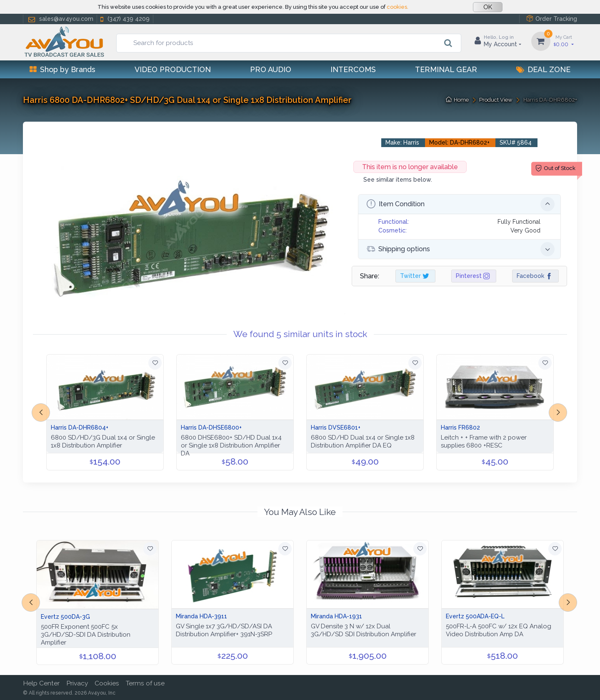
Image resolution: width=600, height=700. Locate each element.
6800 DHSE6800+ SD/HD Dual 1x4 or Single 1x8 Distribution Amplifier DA (231, 445)
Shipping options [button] (461, 249)
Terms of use (145, 683)
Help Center (41, 683)
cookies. (397, 7)
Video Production (173, 69)
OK (488, 7)
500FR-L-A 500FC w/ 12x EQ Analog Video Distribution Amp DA (499, 630)
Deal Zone (543, 69)
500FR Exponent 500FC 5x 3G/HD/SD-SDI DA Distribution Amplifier (86, 635)
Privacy (77, 683)
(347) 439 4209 (124, 19)
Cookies (107, 683)
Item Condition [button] (461, 204)
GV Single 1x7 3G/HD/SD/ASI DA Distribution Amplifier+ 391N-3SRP (224, 630)
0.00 (564, 41)
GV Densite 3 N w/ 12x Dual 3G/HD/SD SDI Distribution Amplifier (364, 630)
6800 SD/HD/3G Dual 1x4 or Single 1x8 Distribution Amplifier (103, 441)
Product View (496, 100)
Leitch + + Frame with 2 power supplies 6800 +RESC (484, 441)
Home (457, 100)
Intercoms (353, 69)
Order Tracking (552, 19)
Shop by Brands (62, 69)
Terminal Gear (446, 69)
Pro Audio (271, 69)
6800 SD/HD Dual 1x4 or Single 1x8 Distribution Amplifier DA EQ (363, 441)
